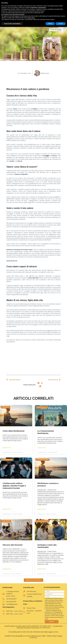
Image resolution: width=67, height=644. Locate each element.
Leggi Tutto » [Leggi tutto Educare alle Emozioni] (7, 569)
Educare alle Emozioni (13, 545)
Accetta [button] (61, 24)
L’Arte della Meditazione (14, 431)
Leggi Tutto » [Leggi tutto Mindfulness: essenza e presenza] (42, 509)
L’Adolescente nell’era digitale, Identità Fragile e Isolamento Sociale (14, 486)
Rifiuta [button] (50, 24)
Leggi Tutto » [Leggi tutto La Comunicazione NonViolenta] (42, 448)
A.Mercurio (52, 234)
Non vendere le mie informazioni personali (13, 14)
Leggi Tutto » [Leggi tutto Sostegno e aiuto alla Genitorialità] (42, 569)
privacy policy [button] (31, 18)
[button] (39, 383)
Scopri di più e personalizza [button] (12, 24)
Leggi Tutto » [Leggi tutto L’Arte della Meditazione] (7, 448)
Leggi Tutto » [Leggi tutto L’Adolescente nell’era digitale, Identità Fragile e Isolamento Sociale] (7, 509)
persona (37, 306)
